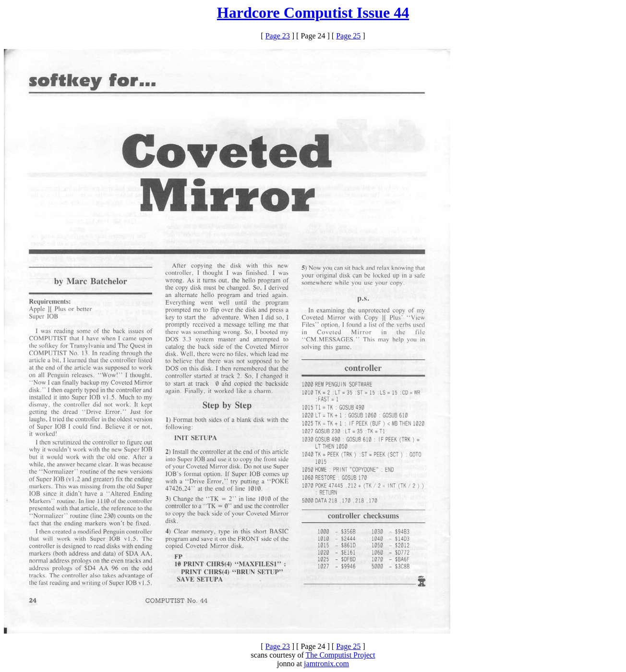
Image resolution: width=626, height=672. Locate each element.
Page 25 (348, 36)
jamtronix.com (326, 664)
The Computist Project (341, 655)
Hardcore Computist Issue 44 (313, 12)
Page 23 (278, 36)
